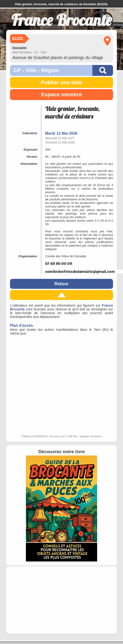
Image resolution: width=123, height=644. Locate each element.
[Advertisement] (46, 600)
